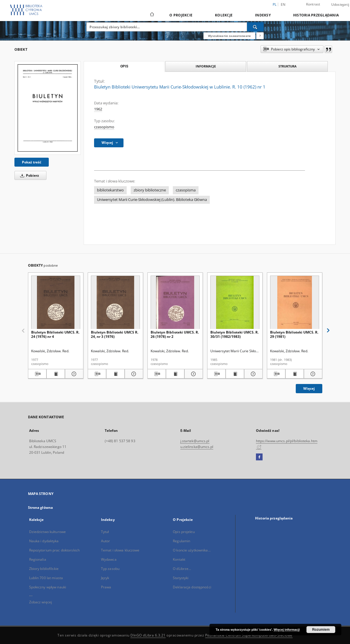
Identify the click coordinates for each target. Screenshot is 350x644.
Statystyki (181, 578)
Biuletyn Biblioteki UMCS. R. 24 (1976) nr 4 (55, 334)
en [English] (283, 4)
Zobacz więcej (41, 602)
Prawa (106, 587)
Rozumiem (321, 630)
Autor (106, 541)
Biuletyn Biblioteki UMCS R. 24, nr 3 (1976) (115, 334)
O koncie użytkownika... (192, 550)
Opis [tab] (124, 66)
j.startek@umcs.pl (195, 441)
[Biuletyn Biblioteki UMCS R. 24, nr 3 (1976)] (115, 303)
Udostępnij (340, 5)
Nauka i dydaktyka (44, 541)
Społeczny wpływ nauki (48, 587)
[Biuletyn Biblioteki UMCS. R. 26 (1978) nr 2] (175, 303)
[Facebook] (259, 457)
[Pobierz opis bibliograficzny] (37, 374)
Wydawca (109, 559)
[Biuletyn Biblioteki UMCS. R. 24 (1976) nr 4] (56, 303)
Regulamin (181, 541)
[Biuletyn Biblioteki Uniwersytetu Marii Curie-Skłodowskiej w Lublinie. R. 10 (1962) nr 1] (48, 108)
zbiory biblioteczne (150, 190)
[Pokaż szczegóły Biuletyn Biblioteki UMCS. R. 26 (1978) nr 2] (193, 374)
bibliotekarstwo (110, 190)
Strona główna (41, 508)
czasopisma (186, 190)
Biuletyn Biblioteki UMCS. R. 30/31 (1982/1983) (234, 334)
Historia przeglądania (316, 15)
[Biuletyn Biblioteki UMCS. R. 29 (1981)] (295, 303)
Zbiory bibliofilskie (44, 569)
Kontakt (179, 559)
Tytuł (105, 532)
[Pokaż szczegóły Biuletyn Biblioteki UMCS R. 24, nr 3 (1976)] (133, 374)
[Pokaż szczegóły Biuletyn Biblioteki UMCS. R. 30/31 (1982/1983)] (252, 374)
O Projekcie (181, 15)
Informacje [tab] (206, 66)
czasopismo (104, 127)
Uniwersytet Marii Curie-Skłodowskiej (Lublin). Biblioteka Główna (152, 200)
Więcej (309, 388)
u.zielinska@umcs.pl (197, 447)
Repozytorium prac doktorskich (54, 550)
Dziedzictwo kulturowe (48, 532)
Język (105, 578)
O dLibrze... (182, 569)
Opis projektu (184, 532)
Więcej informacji (287, 630)
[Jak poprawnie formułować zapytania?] (260, 36)
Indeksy (263, 15)
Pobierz (29, 175)
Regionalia (38, 559)
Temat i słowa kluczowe (120, 550)
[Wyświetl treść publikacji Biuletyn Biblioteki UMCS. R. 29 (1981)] (295, 374)
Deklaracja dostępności (192, 587)
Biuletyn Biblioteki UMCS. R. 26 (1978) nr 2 (175, 334)
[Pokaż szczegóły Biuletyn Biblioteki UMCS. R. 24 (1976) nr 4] (73, 374)
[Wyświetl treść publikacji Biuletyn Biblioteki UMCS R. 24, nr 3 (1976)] (115, 374)
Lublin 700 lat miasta (46, 578)
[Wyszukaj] (255, 27)
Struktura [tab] (288, 66)
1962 (98, 109)
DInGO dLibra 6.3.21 (148, 635)
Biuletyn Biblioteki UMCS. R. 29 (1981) (294, 334)
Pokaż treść (32, 162)
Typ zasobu (110, 569)
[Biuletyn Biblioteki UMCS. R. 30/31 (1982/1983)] (235, 303)
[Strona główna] (152, 15)
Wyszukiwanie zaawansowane (229, 36)
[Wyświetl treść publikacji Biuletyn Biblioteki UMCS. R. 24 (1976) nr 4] (56, 374)
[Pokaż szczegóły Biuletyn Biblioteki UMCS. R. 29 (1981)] (312, 374)
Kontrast (313, 4)
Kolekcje (224, 15)
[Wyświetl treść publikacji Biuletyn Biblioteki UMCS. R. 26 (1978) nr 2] (175, 374)
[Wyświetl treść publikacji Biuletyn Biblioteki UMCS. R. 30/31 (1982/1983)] (235, 374)
